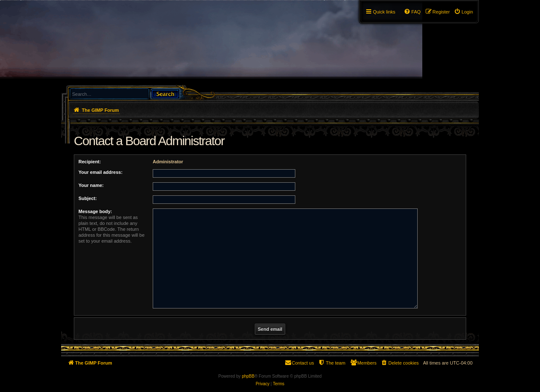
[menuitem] (463, 12)
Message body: (95, 211)
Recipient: (90, 162)
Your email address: (100, 172)
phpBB (248, 376)
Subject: (88, 198)
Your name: (91, 185)
